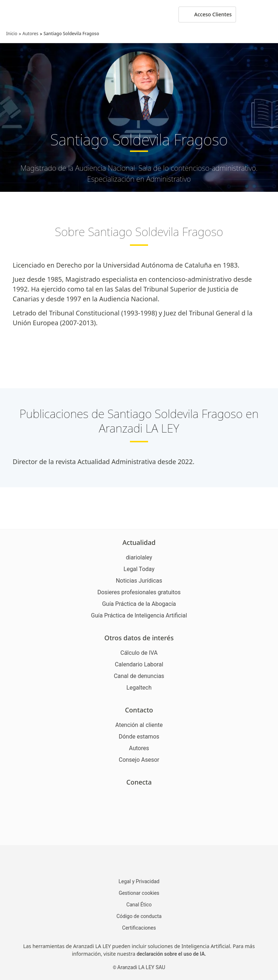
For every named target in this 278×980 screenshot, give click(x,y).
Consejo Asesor (139, 760)
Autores (30, 34)
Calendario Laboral (139, 664)
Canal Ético (139, 905)
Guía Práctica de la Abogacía (139, 604)
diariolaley (139, 557)
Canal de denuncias (139, 676)
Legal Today (139, 569)
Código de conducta (139, 916)
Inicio (12, 34)
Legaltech (139, 688)
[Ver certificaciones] (139, 828)
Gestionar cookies (139, 893)
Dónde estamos (139, 737)
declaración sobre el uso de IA (170, 954)
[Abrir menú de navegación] (267, 15)
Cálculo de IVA (139, 653)
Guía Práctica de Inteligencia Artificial (139, 615)
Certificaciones (139, 928)
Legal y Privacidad (139, 881)
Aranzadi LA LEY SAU (141, 967)
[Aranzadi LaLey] (139, 863)
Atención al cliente (139, 725)
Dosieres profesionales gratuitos (139, 592)
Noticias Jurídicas (139, 581)
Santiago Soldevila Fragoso (71, 34)
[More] (248, 15)
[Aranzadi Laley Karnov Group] (31, 15)
